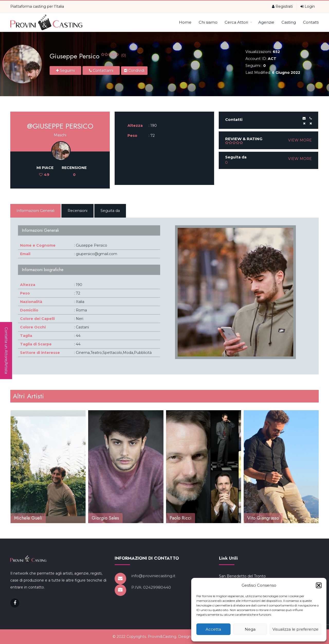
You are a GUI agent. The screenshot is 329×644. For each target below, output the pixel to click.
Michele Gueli (28, 518)
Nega (250, 629)
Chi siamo (208, 22)
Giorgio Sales (105, 518)
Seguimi (65, 70)
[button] (319, 585)
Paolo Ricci (181, 518)
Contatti (311, 22)
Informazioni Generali (35, 211)
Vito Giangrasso (263, 518)
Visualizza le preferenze (295, 629)
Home (185, 22)
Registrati (282, 6)
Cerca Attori (238, 22)
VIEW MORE (300, 140)
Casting (289, 22)
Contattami (101, 70)
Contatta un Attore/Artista (6, 351)
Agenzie (266, 22)
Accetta (213, 629)
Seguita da (110, 211)
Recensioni (77, 211)
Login (308, 6)
